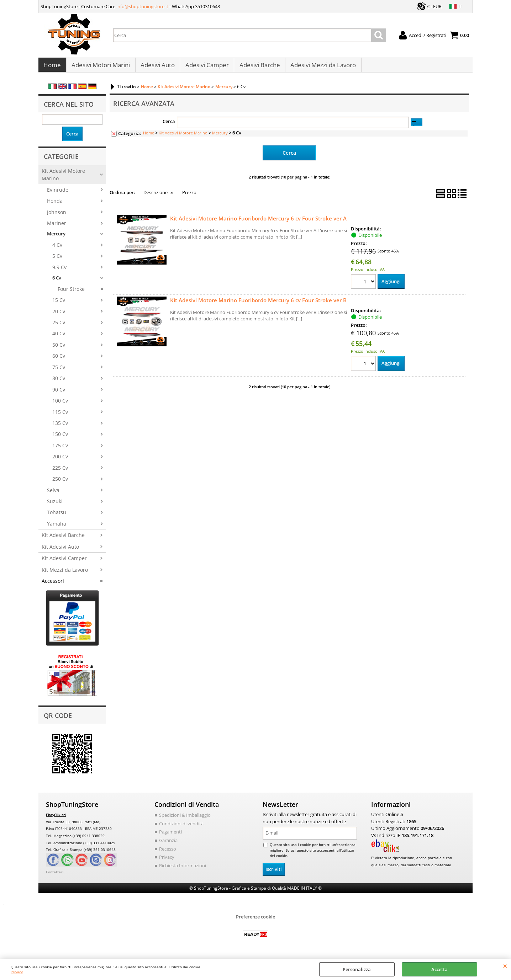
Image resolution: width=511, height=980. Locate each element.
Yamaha (57, 527)
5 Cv (57, 260)
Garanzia (168, 844)
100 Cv (60, 404)
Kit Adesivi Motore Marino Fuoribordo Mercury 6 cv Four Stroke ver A (258, 222)
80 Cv (59, 382)
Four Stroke (71, 292)
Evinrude (58, 193)
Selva (53, 494)
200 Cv (60, 460)
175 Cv (60, 449)
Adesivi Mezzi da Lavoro (322, 67)
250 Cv (60, 482)
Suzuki (55, 505)
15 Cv (59, 303)
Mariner (57, 227)
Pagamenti (170, 835)
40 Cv (59, 337)
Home (52, 67)
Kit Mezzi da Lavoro (65, 573)
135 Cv (60, 427)
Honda (55, 204)
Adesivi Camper (206, 67)
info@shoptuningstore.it (142, 6)
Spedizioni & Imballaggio (185, 819)
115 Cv (60, 416)
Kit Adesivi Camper (64, 562)
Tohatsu (57, 516)
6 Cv (57, 281)
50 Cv (59, 348)
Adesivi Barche (258, 67)
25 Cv (59, 326)
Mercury (56, 238)
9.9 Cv (59, 271)
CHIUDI (505, 966)
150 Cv (60, 438)
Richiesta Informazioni (183, 869)
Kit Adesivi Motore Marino (63, 178)
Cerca (169, 125)
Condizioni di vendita (181, 827)
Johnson (57, 216)
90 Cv (59, 393)
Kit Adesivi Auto (60, 550)
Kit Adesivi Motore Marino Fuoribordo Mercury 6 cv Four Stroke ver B (258, 304)
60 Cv (59, 360)
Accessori (53, 584)
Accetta (439, 969)
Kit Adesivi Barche (63, 539)
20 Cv (59, 315)
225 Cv (60, 471)
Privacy (17, 972)
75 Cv (59, 371)
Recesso (168, 852)
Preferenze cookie (255, 920)
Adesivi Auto (157, 67)
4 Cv (57, 248)
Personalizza (357, 969)
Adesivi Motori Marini (100, 67)
